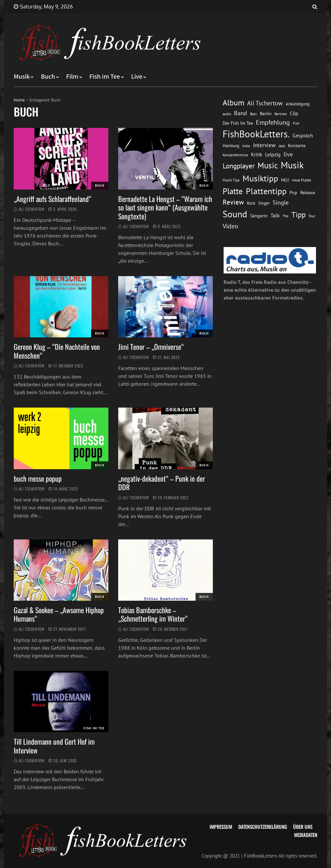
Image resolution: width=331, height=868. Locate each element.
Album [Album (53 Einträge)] (233, 103)
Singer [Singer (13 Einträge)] (264, 203)
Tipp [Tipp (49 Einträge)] (299, 214)
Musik (22, 77)
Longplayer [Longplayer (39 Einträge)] (239, 166)
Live (137, 77)
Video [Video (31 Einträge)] (230, 226)
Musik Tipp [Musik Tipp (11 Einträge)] (231, 180)
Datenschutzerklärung (263, 827)
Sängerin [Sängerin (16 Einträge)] (259, 216)
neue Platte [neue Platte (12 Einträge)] (301, 180)
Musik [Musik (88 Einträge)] (292, 165)
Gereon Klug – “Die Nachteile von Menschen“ (57, 351)
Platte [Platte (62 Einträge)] (233, 191)
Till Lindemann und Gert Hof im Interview (54, 746)
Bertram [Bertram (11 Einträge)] (281, 114)
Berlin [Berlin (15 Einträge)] (266, 114)
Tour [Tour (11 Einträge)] (312, 216)
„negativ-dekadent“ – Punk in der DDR (162, 483)
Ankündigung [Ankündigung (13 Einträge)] (298, 104)
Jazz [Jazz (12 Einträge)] (282, 146)
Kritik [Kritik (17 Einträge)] (257, 155)
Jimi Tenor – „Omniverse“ (151, 347)
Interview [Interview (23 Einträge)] (264, 145)
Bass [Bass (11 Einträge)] (253, 114)
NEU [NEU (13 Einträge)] (285, 180)
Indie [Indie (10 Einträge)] (246, 146)
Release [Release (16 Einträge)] (308, 193)
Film (72, 77)
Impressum (221, 827)
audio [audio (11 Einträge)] (227, 114)
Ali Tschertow (32, 209)
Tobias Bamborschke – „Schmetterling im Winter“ (153, 614)
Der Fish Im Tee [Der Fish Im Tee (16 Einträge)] (238, 123)
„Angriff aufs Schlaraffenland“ (53, 199)
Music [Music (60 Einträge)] (268, 165)
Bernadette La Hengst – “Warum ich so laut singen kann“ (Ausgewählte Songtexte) (165, 207)
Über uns (303, 827)
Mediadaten (306, 835)
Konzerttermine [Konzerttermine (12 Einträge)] (235, 155)
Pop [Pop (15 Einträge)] (293, 193)
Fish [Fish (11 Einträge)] (296, 123)
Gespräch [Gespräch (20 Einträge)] (303, 135)
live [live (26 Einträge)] (288, 154)
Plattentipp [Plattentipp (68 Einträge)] (266, 191)
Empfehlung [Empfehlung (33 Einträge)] (273, 122)
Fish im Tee (105, 77)
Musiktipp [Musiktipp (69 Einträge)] (260, 178)
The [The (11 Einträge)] (286, 216)
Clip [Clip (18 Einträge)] (294, 113)
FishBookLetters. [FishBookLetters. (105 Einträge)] (256, 134)
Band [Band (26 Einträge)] (241, 113)
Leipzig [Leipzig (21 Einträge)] (273, 154)
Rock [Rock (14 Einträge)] (251, 203)
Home (19, 100)
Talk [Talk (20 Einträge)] (275, 215)
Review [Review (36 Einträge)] (233, 202)
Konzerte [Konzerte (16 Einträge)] (297, 146)
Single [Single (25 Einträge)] (281, 202)
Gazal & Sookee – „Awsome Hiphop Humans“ (59, 614)
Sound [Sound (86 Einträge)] (235, 214)
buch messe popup (38, 478)
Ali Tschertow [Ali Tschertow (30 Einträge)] (265, 103)
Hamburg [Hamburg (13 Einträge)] (231, 146)
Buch (48, 77)
